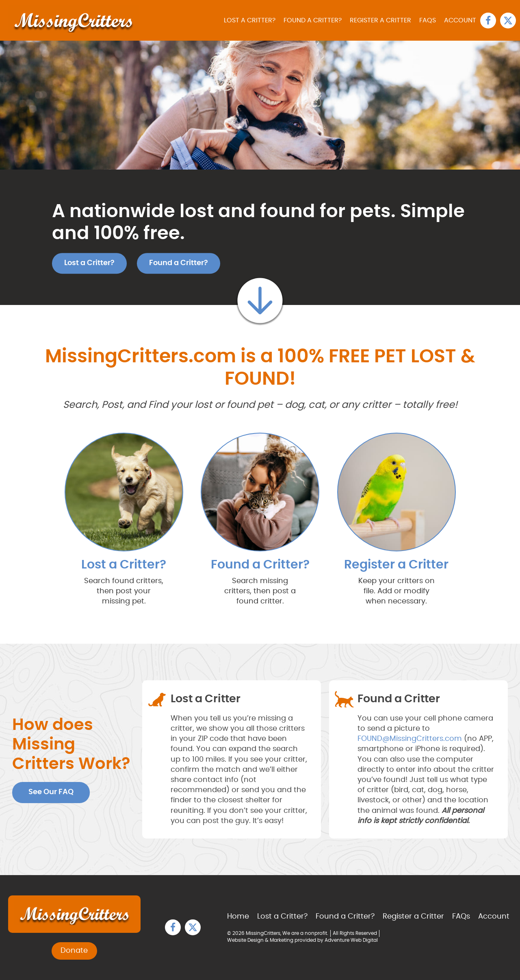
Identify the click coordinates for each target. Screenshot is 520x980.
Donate (74, 951)
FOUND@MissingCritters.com (410, 739)
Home (238, 917)
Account (460, 20)
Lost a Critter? (250, 20)
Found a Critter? (313, 20)
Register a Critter (380, 20)
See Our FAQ (51, 792)
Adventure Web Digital (351, 940)
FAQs (428, 20)
